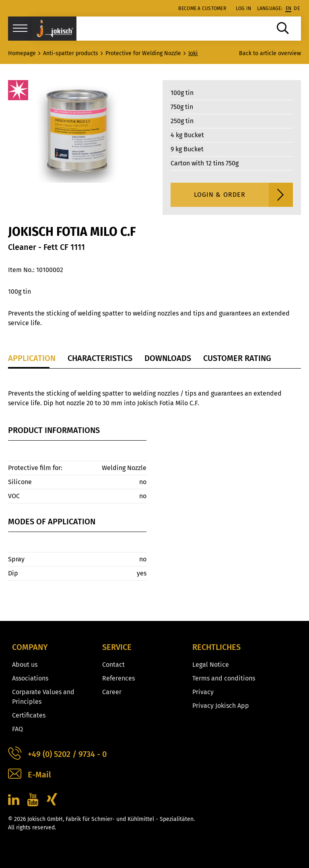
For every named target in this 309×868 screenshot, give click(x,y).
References (118, 678)
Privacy (203, 692)
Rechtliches (216, 647)
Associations (30, 678)
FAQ (18, 729)
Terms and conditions (224, 678)
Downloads (168, 358)
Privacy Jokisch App (221, 706)
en (289, 8)
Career (112, 692)
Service (117, 647)
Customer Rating (237, 358)
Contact (113, 665)
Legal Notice (211, 665)
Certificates (29, 715)
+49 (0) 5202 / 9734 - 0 (57, 754)
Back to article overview (270, 53)
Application (32, 358)
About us (25, 665)
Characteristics (100, 358)
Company (30, 647)
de (297, 8)
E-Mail (30, 775)
